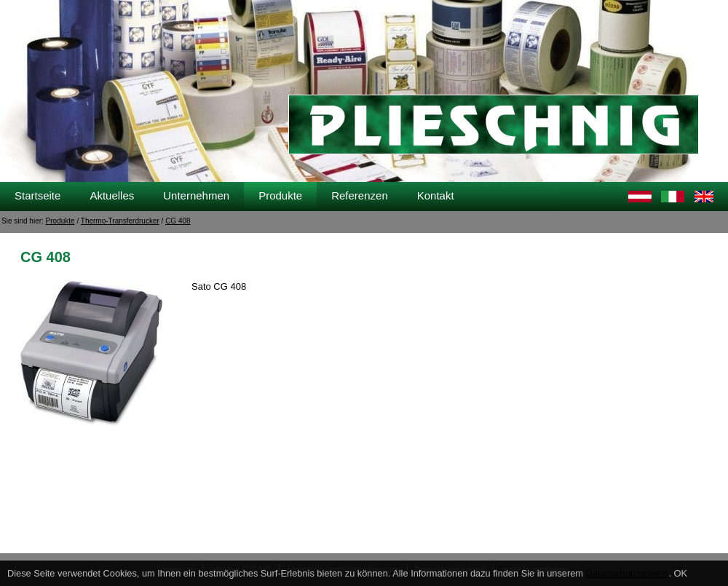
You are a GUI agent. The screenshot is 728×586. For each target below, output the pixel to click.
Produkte (280, 195)
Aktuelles (112, 195)
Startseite (37, 195)
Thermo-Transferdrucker (120, 221)
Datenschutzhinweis (628, 573)
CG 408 (178, 221)
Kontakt (436, 195)
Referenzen (360, 195)
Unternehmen (196, 195)
